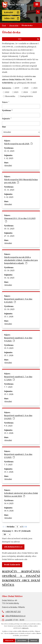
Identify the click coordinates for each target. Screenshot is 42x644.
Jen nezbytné (22, 641)
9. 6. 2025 (8, 426)
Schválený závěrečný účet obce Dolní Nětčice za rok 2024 (21, 495)
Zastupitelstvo (26, 96)
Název (5, 102)
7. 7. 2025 (8, 387)
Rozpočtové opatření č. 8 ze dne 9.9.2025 (18, 339)
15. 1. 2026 (9, 317)
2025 (35, 92)
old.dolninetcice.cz (13, 547)
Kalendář (9, 12)
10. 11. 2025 (9, 229)
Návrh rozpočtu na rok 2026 (18, 144)
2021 (35, 88)
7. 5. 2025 (8, 465)
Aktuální (8, 166)
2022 (7, 92)
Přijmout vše (9, 641)
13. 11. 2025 (9, 151)
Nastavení (34, 641)
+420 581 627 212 (13, 612)
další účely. (25, 628)
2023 (16, 92)
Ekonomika (10, 96)
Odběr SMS (9, 18)
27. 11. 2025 (9, 236)
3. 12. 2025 (9, 197)
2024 (26, 92)
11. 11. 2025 (9, 190)
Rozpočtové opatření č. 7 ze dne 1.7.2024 (18, 378)
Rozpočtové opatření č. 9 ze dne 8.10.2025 (18, 301)
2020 (26, 88)
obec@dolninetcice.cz (15, 616)
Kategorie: (7, 88)
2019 (17, 88)
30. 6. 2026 (9, 511)
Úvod (4, 25)
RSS (29, 39)
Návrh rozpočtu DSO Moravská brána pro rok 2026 (21, 181)
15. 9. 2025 (9, 348)
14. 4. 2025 (9, 503)
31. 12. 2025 (9, 278)
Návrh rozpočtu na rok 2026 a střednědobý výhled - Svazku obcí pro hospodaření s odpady (21, 260)
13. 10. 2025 (9, 271)
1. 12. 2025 (9, 158)
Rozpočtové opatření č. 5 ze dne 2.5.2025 (18, 456)
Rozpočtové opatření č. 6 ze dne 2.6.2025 (18, 417)
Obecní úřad (14, 25)
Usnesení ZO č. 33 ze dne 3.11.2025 (20, 220)
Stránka (11, 527)
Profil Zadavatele (12, 565)
